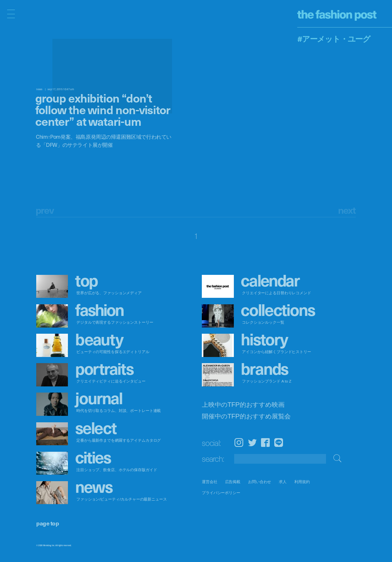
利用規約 (302, 482)
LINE (279, 443)
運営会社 (210, 482)
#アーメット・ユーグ (334, 38)
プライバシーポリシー (221, 493)
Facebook (265, 443)
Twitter (252, 443)
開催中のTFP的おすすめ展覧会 (246, 416)
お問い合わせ (260, 482)
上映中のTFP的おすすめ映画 (243, 405)
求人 (283, 482)
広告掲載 (233, 482)
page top (48, 523)
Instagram (239, 443)
